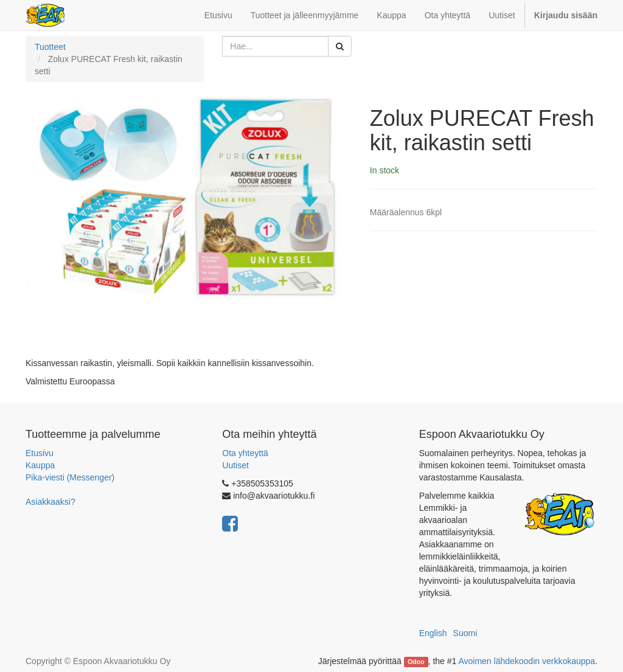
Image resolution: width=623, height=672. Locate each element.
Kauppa (40, 465)
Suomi (465, 633)
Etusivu (40, 453)
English (433, 633)
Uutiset (235, 465)
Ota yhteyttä (245, 453)
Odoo (416, 662)
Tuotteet (50, 47)
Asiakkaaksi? (50, 502)
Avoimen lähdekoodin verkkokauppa (527, 661)
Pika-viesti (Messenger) (70, 477)
